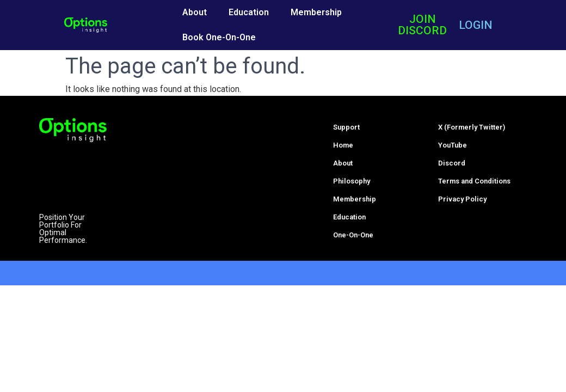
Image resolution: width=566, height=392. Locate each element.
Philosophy (352, 181)
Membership (316, 12)
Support (346, 127)
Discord (452, 163)
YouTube (453, 145)
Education (249, 12)
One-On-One (353, 235)
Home (343, 145)
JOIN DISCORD (422, 25)
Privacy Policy (462, 199)
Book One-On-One (219, 37)
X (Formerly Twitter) (472, 127)
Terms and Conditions (474, 181)
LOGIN (476, 25)
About (195, 12)
